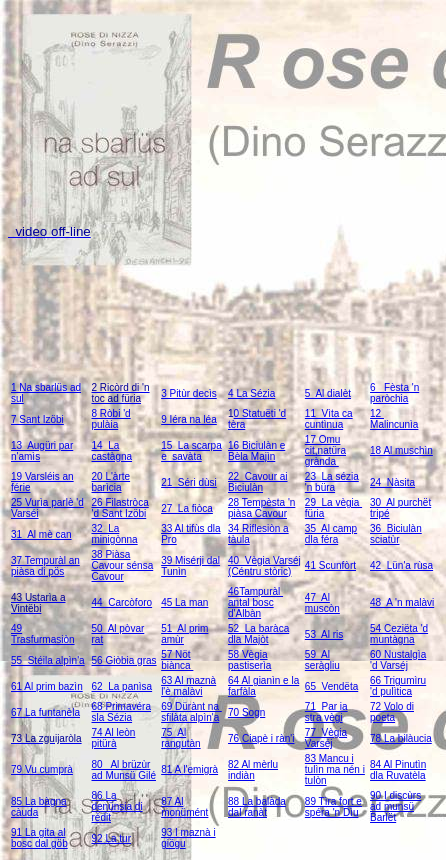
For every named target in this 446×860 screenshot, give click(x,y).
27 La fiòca (187, 508)
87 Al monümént (184, 807)
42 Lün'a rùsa (401, 565)
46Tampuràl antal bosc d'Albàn (255, 602)
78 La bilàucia (401, 738)
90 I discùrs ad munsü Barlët (395, 806)
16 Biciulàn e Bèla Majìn (256, 451)
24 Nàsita (392, 482)
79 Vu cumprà (42, 769)
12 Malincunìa (394, 419)
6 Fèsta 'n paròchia (394, 393)
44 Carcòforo (122, 602)
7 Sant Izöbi (37, 419)
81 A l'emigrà (189, 769)
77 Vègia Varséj (326, 738)
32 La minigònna (115, 534)
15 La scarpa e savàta (191, 451)
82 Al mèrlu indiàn (253, 770)
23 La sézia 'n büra (332, 482)
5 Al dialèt (328, 393)
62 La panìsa (122, 686)
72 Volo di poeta (392, 712)
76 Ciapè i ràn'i (261, 738)
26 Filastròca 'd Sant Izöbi (120, 508)
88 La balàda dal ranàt (257, 807)
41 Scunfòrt (330, 565)
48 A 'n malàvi (402, 602)
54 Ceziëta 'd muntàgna (399, 634)
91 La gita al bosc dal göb (39, 838)
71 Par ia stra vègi (326, 712)
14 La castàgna (112, 451)
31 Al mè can (41, 534)
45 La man (184, 602)
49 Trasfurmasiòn (43, 634)
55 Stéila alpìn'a (48, 660)
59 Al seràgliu (322, 660)
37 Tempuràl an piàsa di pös (45, 566)
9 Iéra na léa (189, 419)
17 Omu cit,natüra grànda (325, 450)
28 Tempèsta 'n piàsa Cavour (261, 508)
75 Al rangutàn (180, 738)
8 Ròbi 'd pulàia (111, 419)
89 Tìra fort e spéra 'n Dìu (333, 807)
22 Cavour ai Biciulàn (257, 482)
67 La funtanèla (45, 712)
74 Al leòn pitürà (114, 738)
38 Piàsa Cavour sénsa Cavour (123, 565)
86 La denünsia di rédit (117, 806)
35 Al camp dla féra (331, 534)
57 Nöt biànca (177, 660)
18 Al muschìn (401, 450)
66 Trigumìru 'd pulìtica (398, 686)
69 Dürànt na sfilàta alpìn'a (191, 712)
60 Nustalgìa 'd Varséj (398, 660)
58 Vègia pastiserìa (249, 660)
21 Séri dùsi (189, 482)
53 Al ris (324, 634)
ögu (177, 843)
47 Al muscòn (322, 603)
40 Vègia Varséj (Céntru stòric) (264, 566)
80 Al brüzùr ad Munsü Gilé (124, 770)
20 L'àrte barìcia (111, 482)
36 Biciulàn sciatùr (396, 534)
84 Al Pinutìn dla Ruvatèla (398, 770)
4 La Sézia (251, 393)
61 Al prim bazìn (47, 686)
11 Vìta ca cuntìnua (329, 419)
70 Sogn (246, 712)
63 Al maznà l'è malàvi (188, 686)
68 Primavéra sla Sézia (121, 712)
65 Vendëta (331, 686)
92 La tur (111, 838)
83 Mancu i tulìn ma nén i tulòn (335, 769)
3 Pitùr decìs (189, 393)
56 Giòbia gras (124, 660)
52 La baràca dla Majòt (258, 634)
